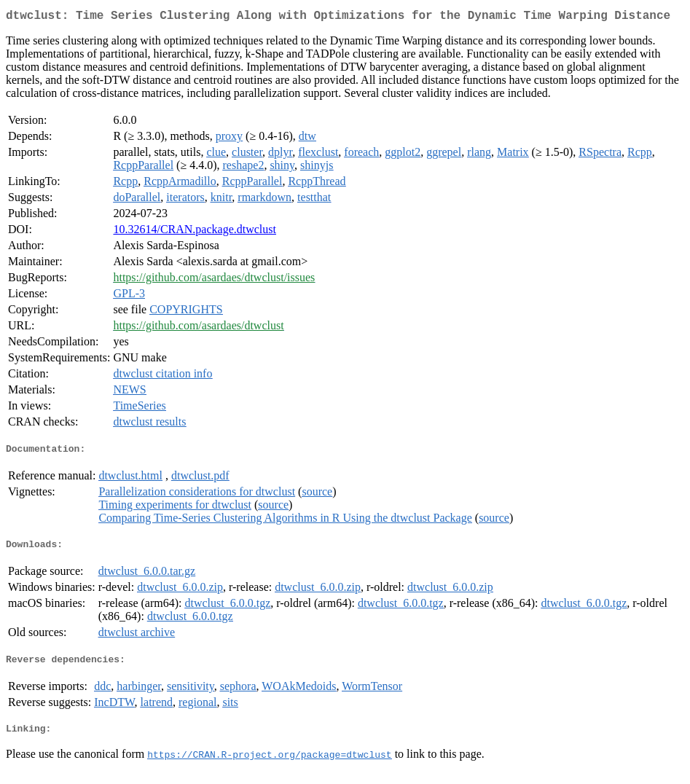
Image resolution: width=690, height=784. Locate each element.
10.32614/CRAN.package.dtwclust (195, 232)
